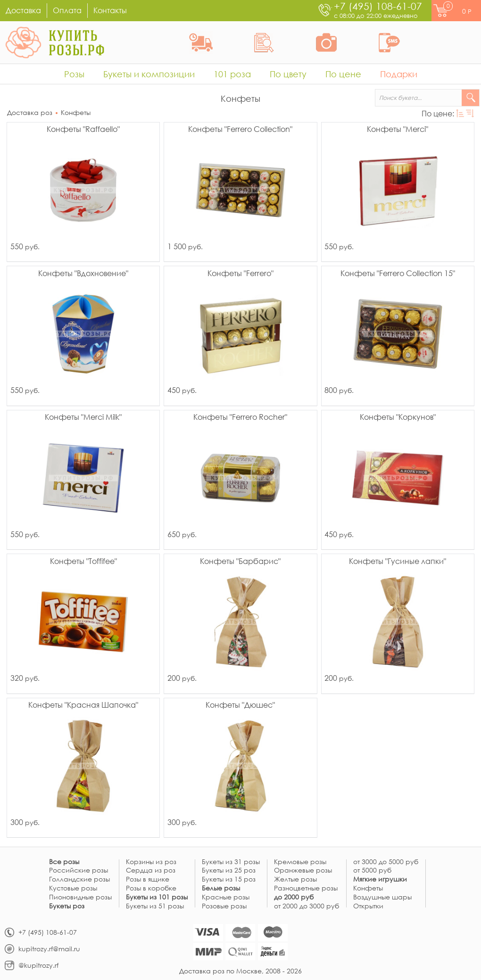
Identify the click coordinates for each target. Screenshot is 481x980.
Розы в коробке (151, 888)
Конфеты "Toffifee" (83, 562)
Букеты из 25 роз (229, 870)
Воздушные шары (382, 897)
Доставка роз (30, 112)
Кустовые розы (73, 888)
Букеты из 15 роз (229, 879)
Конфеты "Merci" (398, 130)
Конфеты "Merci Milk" (83, 417)
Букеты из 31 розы (231, 862)
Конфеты (76, 112)
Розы (74, 74)
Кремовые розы (300, 862)
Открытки (368, 906)
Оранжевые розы (303, 870)
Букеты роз (67, 906)
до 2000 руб (294, 897)
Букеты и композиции (149, 74)
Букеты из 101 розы (157, 897)
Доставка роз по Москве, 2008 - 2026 (240, 971)
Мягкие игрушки (380, 879)
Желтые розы (295, 879)
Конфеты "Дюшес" (240, 705)
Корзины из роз (151, 862)
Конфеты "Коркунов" (398, 417)
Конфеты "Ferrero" (240, 274)
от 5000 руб (372, 870)
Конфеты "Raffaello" (83, 130)
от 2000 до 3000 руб (307, 906)
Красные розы (226, 897)
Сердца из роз (151, 870)
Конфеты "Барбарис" (240, 562)
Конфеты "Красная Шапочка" (83, 705)
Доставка (23, 10)
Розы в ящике (148, 879)
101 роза (232, 74)
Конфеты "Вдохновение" (83, 274)
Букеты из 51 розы (155, 906)
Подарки (399, 74)
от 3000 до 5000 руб (386, 862)
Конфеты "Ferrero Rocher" (240, 417)
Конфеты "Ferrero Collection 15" (398, 274)
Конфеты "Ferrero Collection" (240, 130)
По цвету (288, 74)
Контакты (110, 10)
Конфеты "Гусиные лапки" (398, 562)
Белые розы (221, 888)
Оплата (67, 10)
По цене (343, 74)
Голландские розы (79, 879)
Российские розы (79, 870)
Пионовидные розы (80, 897)
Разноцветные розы (306, 888)
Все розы (64, 862)
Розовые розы (224, 906)
